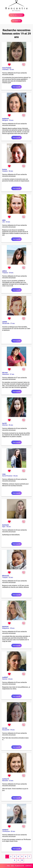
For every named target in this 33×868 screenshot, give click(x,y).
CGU (12, 866)
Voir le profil (16, 87)
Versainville (6, 323)
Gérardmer (5, 374)
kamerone (5, 627)
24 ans (8, 222)
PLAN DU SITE (20, 866)
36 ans (11, 120)
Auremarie (5, 525)
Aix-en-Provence (7, 476)
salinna (4, 271)
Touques (5, 577)
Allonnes (5, 425)
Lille (3, 222)
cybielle (5, 322)
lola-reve (5, 373)
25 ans (12, 69)
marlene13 (6, 779)
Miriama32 (6, 576)
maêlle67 (5, 677)
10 (22, 860)
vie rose (5, 728)
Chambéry (5, 69)
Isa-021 (5, 423)
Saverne (5, 679)
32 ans (11, 577)
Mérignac (5, 120)
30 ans (11, 171)
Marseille (5, 781)
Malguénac (6, 628)
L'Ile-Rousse (6, 831)
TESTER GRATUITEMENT (16, 15)
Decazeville (6, 730)
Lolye (4, 474)
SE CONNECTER (16, 21)
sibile (4, 220)
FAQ (8, 866)
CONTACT (29, 866)
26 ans (11, 425)
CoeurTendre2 (7, 68)
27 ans (13, 323)
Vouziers (5, 171)
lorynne (5, 169)
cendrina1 (5, 830)
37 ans (12, 374)
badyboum (5, 119)
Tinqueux (5, 273)
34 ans (11, 273)
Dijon (4, 527)
